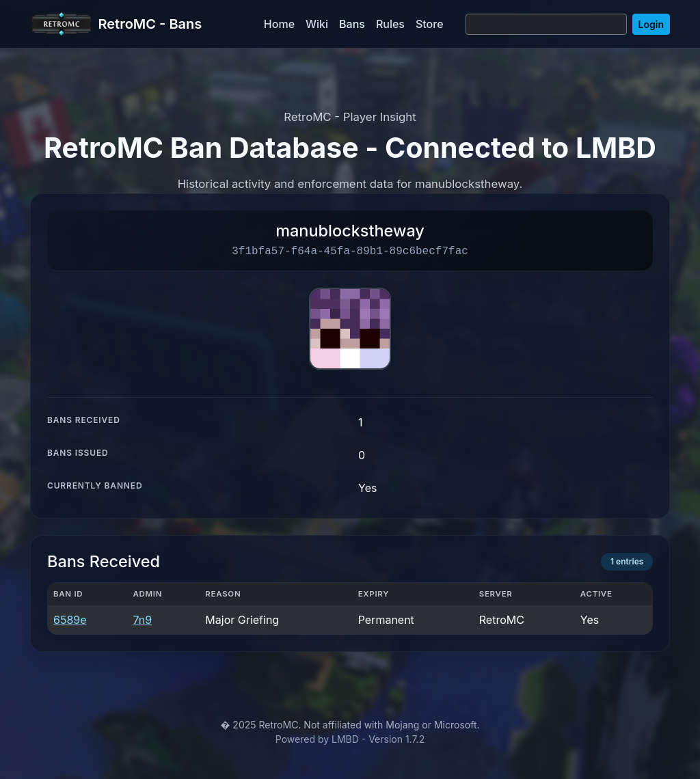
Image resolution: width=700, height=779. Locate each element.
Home (279, 24)
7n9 (142, 620)
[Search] (546, 24)
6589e (70, 620)
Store (430, 24)
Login (651, 24)
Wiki (317, 24)
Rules (390, 24)
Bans (352, 24)
